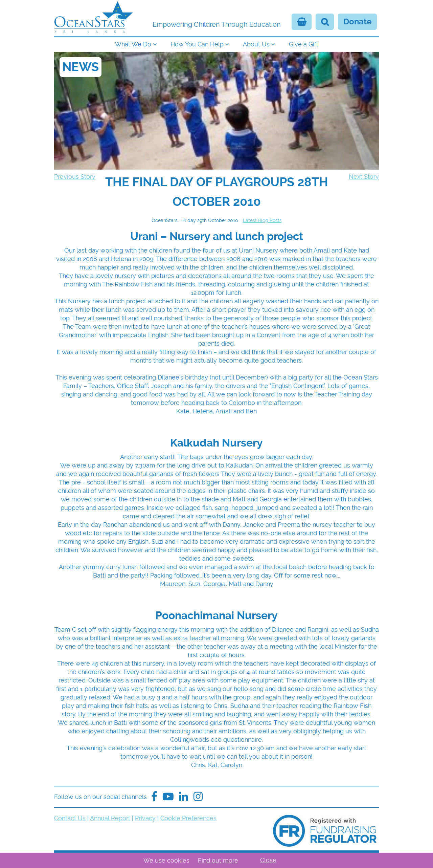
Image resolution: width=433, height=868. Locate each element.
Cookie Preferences (188, 818)
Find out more (218, 860)
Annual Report (110, 818)
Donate (357, 22)
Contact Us (70, 818)
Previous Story (75, 177)
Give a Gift (304, 44)
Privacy (145, 818)
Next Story (364, 177)
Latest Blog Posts (262, 220)
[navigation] (216, 44)
